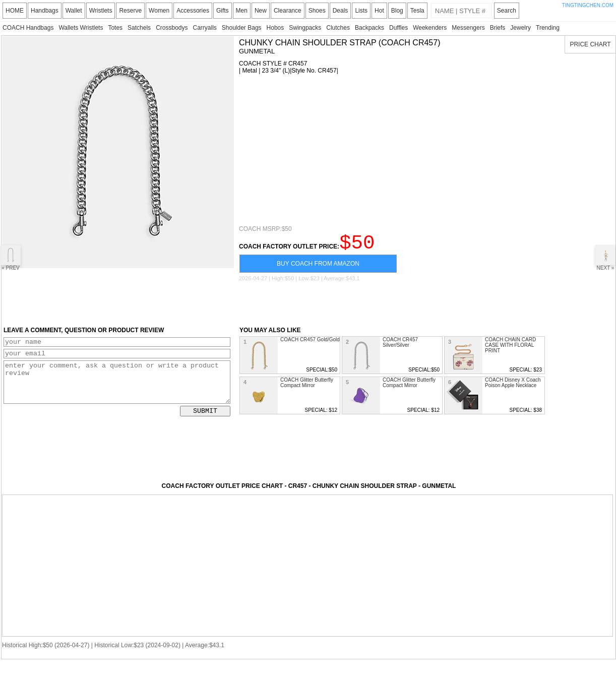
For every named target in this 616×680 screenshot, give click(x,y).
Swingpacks (305, 28)
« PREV (11, 258)
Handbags (45, 11)
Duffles (398, 28)
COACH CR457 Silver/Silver (400, 347)
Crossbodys (172, 28)
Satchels (139, 28)
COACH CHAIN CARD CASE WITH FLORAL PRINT (510, 350)
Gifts (223, 11)
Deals (341, 11)
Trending (548, 28)
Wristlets (101, 11)
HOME (15, 11)
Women (159, 11)
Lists (361, 11)
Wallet (74, 11)
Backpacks (369, 28)
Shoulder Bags (242, 28)
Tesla (417, 11)
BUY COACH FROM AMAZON (318, 268)
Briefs (498, 28)
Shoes (317, 11)
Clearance (288, 11)
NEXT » (605, 258)
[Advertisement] (378, 150)
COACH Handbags (28, 28)
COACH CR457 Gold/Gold (310, 344)
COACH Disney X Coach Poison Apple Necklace (513, 387)
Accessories (193, 11)
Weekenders (430, 28)
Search (507, 11)
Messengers (468, 28)
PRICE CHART (590, 44)
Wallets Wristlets (81, 28)
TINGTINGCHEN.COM (588, 5)
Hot (379, 11)
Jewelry (520, 28)
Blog (397, 11)
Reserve (130, 11)
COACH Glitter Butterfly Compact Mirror (307, 387)
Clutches (338, 28)
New (261, 11)
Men (242, 11)
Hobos (275, 28)
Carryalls (204, 28)
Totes (115, 28)
